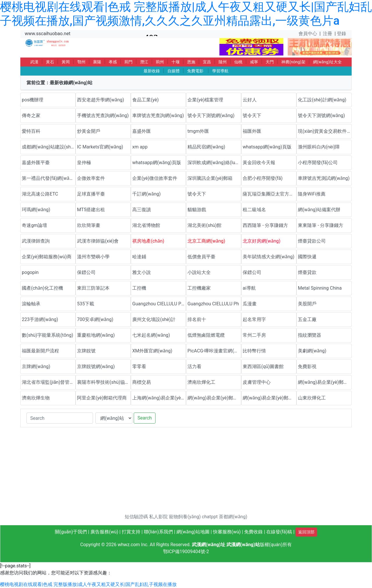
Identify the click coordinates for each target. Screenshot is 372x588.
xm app (140, 147)
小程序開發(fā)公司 (318, 163)
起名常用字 (254, 319)
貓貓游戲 (197, 210)
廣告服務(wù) (104, 532)
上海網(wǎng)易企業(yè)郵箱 (159, 398)
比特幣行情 (254, 351)
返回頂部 (306, 532)
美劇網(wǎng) (312, 351)
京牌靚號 (86, 351)
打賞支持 (131, 532)
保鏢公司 (86, 272)
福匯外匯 (252, 131)
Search (145, 418)
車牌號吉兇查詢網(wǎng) (158, 115)
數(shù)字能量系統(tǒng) (48, 335)
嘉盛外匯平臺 (36, 163)
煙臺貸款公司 (312, 241)
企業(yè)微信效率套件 (155, 178)
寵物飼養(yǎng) (185, 517)
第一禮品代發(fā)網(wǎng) (49, 178)
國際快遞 (307, 257)
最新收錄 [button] (152, 71)
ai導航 (249, 288)
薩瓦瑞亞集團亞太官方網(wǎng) (270, 194)
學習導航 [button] (220, 71)
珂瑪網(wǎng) (36, 210)
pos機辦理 (33, 100)
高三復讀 (142, 210)
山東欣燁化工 (312, 398)
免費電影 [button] (195, 71)
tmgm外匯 (198, 131)
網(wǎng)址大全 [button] (328, 62)
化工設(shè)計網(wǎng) (322, 100)
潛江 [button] (144, 62)
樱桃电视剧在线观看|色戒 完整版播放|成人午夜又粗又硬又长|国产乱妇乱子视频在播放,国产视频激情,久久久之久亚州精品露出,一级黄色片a (186, 14)
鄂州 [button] (81, 62)
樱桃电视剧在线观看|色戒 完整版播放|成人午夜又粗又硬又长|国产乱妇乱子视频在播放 (88, 584)
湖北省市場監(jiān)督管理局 (49, 382)
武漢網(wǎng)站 (243, 545)
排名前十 (197, 319)
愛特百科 (31, 131)
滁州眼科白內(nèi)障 (319, 147)
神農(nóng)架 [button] (293, 62)
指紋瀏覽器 (310, 335)
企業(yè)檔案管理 (205, 100)
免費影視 (307, 366)
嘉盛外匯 (142, 131)
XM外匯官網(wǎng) (152, 351)
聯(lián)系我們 (158, 532)
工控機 (139, 288)
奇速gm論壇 (34, 225)
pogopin (30, 272)
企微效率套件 (91, 178)
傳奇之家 (31, 115)
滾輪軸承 (31, 304)
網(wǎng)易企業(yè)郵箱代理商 (214, 398)
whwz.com (129, 545)
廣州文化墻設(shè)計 (154, 319)
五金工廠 (307, 319)
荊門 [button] (128, 62)
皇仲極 (84, 163)
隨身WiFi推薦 (312, 194)
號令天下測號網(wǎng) (211, 115)
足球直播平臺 (91, 194)
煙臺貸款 (307, 272)
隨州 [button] (223, 62)
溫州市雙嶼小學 (93, 257)
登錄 (341, 34)
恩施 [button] (191, 62)
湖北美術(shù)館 (204, 225)
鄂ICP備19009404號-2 (186, 552)
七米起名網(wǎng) (151, 335)
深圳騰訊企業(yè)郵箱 (210, 178)
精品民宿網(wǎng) (206, 147)
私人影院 (158, 517)
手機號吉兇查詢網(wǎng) (103, 115)
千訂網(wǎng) (146, 194)
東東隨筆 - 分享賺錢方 (321, 225)
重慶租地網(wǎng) (96, 335)
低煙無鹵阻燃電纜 (206, 335)
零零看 (139, 366)
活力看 (194, 366)
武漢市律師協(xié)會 (98, 241)
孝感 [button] (113, 62)
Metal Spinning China (320, 288)
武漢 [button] (34, 62)
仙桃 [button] (238, 62)
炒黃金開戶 (89, 131)
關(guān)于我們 (71, 532)
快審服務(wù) (227, 532)
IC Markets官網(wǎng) (100, 147)
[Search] (60, 418)
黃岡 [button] (66, 62)
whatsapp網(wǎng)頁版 (267, 147)
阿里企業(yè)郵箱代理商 (102, 398)
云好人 (250, 100)
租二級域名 (254, 210)
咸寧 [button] (254, 62)
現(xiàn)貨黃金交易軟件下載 (325, 131)
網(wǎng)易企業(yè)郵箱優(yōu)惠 (325, 382)
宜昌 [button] (207, 62)
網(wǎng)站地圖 (193, 532)
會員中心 (308, 34)
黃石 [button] (50, 62)
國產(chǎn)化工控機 (42, 288)
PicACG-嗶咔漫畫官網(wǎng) (214, 351)
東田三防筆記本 (93, 288)
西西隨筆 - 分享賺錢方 (265, 225)
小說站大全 (199, 272)
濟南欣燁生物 (36, 398)
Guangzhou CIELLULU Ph (213, 304)
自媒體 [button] (174, 71)
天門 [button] (270, 62)
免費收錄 (253, 532)
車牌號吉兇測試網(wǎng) (324, 178)
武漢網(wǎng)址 (209, 545)
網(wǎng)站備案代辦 (319, 210)
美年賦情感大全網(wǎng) (269, 257)
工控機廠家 (199, 288)
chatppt (210, 517)
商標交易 (142, 382)
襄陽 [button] (97, 62)
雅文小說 (142, 272)
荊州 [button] (160, 62)
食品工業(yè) (145, 100)
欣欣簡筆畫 (89, 225)
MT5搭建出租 (91, 210)
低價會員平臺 (201, 257)
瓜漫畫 (250, 304)
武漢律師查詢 (36, 241)
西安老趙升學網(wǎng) (101, 100)
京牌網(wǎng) (36, 366)
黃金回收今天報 (259, 163)
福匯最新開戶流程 (40, 351)
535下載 (86, 304)
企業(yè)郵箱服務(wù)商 (47, 257)
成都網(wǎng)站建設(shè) (48, 147)
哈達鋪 (139, 257)
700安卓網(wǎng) (95, 319)
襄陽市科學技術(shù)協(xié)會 (104, 382)
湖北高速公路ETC (40, 194)
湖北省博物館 (146, 225)
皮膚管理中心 (257, 382)
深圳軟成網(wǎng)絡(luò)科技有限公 (214, 163)
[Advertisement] (186, 473)
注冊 (328, 34)
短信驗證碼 (136, 517)
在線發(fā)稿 (279, 532)
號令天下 (252, 115)
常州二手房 (254, 335)
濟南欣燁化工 (201, 382)
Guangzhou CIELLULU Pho (159, 304)
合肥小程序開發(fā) (263, 178)
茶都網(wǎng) (233, 517)
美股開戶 (307, 304)
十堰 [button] (176, 62)
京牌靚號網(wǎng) (96, 366)
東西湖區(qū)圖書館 (263, 366)
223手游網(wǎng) (40, 319)
